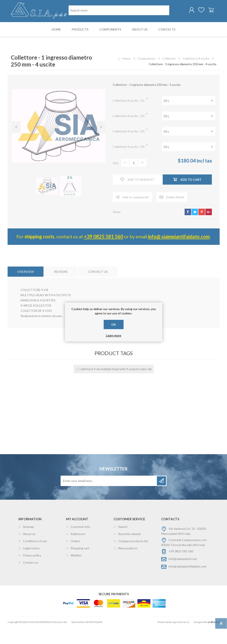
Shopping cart (209, 11)
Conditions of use (35, 557)
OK (114, 324)
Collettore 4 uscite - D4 (129, 163)
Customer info (80, 543)
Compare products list (133, 557)
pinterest (202, 228)
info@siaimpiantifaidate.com (188, 582)
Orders (75, 557)
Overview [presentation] (26, 288)
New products (128, 564)
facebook (188, 228)
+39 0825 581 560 (104, 253)
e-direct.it (214, 638)
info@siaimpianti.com (183, 575)
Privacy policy (32, 571)
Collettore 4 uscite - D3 (129, 147)
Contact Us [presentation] (98, 288)
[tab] (26, 288)
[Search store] (91, 28)
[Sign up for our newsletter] (109, 497)
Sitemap (28, 543)
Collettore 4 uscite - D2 (129, 132)
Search (123, 543)
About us (29, 550)
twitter (195, 228)
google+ (209, 228)
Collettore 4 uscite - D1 (129, 116)
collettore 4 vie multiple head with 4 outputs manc (113, 385)
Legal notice (31, 564)
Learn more (114, 335)
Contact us (31, 578)
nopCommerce (180, 638)
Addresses (78, 550)
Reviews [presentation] (61, 288)
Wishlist (76, 571)
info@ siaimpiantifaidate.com (179, 253)
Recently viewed (129, 550)
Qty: (116, 179)
